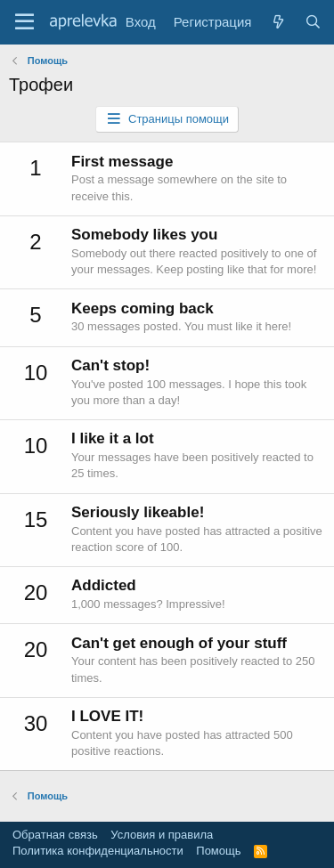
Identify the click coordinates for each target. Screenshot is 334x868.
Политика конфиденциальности (98, 851)
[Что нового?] (277, 22)
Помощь (218, 851)
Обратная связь (55, 835)
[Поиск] (313, 22)
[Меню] (24, 22)
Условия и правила (162, 835)
